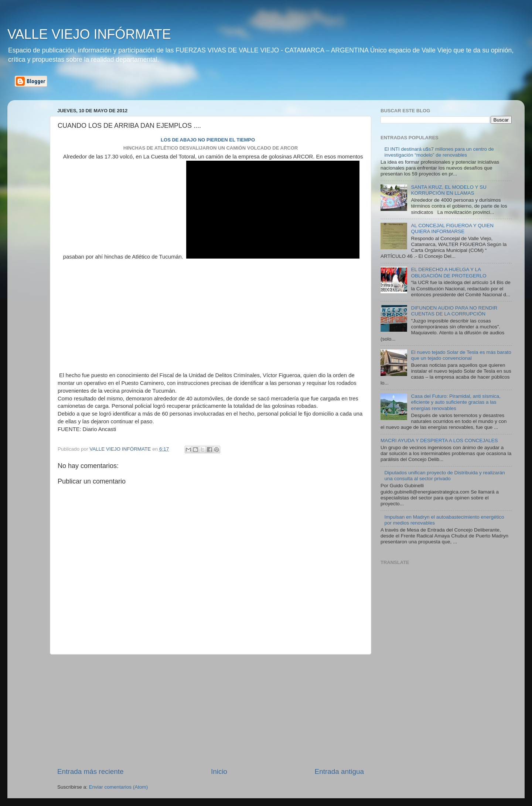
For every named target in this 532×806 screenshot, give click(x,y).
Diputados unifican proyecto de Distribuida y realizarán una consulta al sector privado (444, 476)
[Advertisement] (211, 711)
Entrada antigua (339, 771)
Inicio (219, 771)
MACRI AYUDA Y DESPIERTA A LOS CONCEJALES (439, 440)
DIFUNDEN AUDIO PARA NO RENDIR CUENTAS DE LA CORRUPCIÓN (454, 311)
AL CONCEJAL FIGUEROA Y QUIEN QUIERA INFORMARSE (452, 228)
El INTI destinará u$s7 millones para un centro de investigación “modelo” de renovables (439, 152)
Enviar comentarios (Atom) (119, 787)
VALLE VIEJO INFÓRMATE (89, 34)
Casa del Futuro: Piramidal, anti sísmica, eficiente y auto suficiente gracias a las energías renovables (456, 402)
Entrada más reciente (91, 771)
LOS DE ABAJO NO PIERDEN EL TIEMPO (208, 140)
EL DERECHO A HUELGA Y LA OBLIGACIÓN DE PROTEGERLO (449, 272)
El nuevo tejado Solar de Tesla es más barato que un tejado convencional (461, 355)
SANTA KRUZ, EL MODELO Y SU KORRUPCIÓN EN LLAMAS (449, 190)
